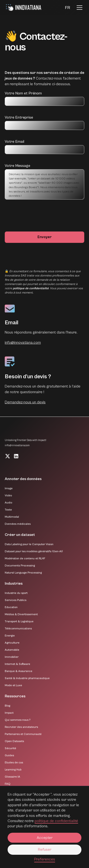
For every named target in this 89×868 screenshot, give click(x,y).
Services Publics (16, 600)
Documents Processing (20, 566)
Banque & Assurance (19, 671)
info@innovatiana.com (23, 343)
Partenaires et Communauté (23, 734)
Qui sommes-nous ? (18, 720)
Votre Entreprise (19, 117)
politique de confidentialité (56, 821)
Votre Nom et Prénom (23, 93)
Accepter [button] (45, 838)
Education (11, 607)
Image (9, 488)
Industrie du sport (16, 593)
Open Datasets (14, 741)
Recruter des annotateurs (21, 727)
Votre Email (14, 142)
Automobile (12, 650)
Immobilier (12, 657)
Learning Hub (13, 770)
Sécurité (10, 748)
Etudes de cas (14, 763)
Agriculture (12, 643)
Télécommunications (18, 629)
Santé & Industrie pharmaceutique (27, 678)
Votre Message (17, 166)
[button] (68, 8)
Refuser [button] (45, 850)
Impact (9, 713)
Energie (10, 636)
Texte (8, 510)
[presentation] (41, 218)
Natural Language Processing (23, 573)
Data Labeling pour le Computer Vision (29, 544)
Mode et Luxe (13, 685)
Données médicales (18, 524)
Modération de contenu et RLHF (25, 559)
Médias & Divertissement (21, 614)
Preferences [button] (45, 859)
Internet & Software (17, 664)
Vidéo (8, 496)
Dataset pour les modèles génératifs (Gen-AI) (34, 551)
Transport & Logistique (19, 621)
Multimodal (12, 517)
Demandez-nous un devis (25, 402)
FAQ (8, 784)
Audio (8, 503)
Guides (9, 755)
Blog (7, 706)
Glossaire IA (12, 777)
